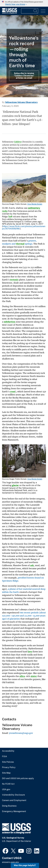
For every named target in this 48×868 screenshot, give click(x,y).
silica (22, 676)
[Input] (30, 11)
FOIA (4, 757)
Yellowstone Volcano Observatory (21, 102)
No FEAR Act (8, 784)
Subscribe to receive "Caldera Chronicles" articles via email (24, 76)
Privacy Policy (9, 767)
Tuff (10, 217)
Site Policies (8, 762)
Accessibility (8, 751)
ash (32, 565)
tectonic (14, 280)
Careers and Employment (14, 800)
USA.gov (6, 789)
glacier (15, 485)
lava (30, 652)
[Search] (36, 11)
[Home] (10, 13)
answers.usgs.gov (10, 862)
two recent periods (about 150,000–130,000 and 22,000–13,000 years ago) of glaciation (24, 616)
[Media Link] (24, 188)
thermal (20, 244)
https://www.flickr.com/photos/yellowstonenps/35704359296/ (24, 228)
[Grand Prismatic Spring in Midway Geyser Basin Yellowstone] (24, 56)
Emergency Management (14, 811)
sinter (34, 676)
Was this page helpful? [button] (25, 865)
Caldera (18, 142)
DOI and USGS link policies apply (18, 778)
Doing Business (9, 806)
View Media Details (35, 204)
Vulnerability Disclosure (13, 795)
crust (13, 392)
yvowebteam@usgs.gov (21, 733)
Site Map (6, 773)
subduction (9, 322)
